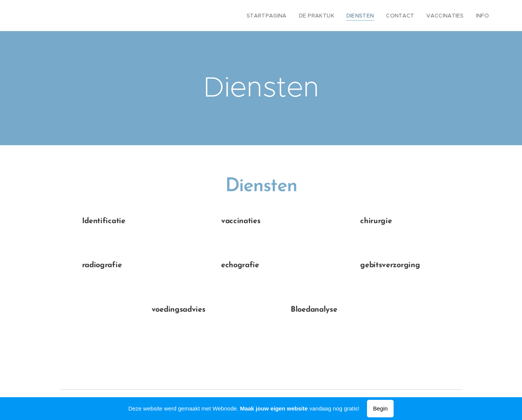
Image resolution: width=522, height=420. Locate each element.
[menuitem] (281, 16)
